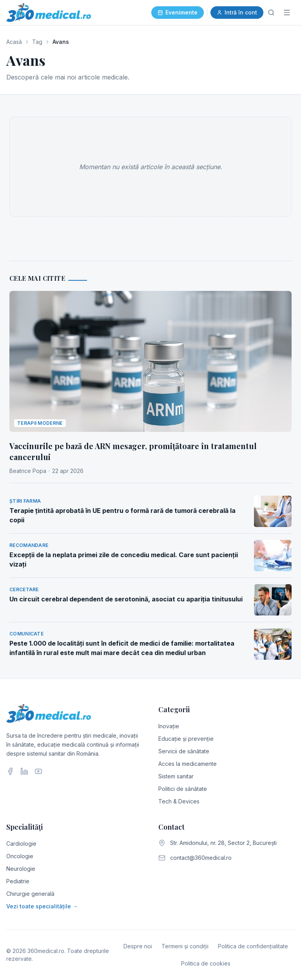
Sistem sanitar (176, 776)
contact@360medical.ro (201, 858)
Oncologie (20, 856)
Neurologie (21, 869)
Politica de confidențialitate (253, 946)
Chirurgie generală (30, 894)
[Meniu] (287, 13)
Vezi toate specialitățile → (42, 906)
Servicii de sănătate (184, 751)
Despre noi (138, 946)
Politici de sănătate (183, 789)
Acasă (14, 42)
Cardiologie (21, 844)
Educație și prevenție (186, 739)
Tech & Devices (179, 801)
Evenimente (178, 12)
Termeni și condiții (185, 946)
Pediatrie (18, 881)
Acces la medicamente (188, 764)
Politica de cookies (206, 963)
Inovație (169, 726)
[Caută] (271, 13)
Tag (37, 42)
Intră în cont (237, 12)
